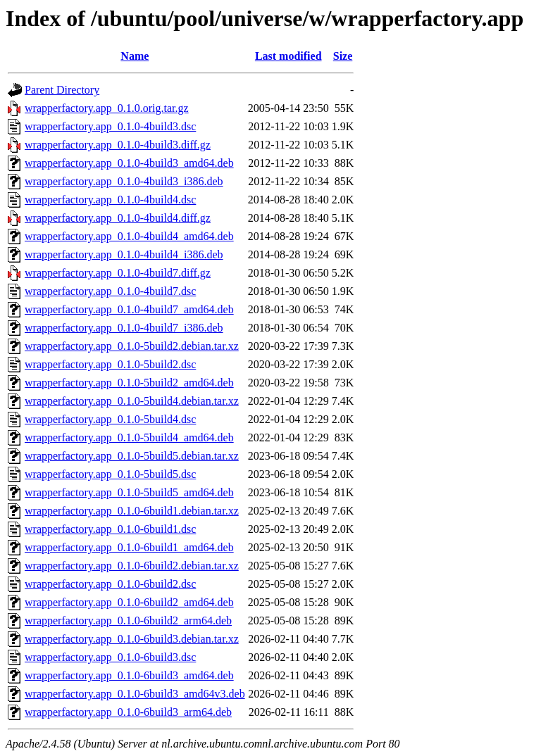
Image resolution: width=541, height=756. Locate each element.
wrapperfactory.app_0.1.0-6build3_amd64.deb (129, 675)
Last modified (288, 56)
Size (343, 56)
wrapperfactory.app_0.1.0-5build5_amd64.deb (129, 492)
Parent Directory (62, 90)
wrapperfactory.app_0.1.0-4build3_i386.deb (124, 181)
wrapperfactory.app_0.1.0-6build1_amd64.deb (129, 547)
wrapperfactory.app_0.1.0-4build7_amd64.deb (129, 309)
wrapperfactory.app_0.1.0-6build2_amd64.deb (129, 602)
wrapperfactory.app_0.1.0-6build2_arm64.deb (128, 620)
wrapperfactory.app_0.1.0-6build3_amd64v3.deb (135, 694)
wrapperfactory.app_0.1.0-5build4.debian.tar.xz (132, 401)
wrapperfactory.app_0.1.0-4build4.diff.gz (118, 218)
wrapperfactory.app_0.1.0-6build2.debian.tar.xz (132, 566)
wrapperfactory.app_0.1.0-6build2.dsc (110, 584)
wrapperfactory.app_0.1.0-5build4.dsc (110, 419)
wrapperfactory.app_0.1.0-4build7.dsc (110, 291)
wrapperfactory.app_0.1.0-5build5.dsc (110, 474)
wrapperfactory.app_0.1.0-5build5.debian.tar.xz (132, 456)
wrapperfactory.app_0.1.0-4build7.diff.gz (118, 273)
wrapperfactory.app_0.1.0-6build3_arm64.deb (128, 712)
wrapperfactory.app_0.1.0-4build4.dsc (110, 200)
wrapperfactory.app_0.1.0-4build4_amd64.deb (129, 236)
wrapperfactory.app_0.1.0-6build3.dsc (110, 657)
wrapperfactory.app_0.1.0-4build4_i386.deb (124, 254)
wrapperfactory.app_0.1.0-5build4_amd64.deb (129, 437)
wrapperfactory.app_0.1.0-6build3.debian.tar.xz (132, 639)
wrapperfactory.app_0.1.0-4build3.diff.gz (118, 145)
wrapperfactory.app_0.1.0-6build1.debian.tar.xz (132, 511)
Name (135, 56)
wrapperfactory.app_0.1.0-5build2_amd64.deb (129, 383)
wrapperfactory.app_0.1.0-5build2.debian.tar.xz (132, 346)
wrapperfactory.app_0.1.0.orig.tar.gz (107, 108)
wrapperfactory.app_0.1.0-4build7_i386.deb (124, 328)
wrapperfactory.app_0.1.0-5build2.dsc (110, 364)
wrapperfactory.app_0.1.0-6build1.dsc (110, 529)
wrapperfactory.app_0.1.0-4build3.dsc (110, 126)
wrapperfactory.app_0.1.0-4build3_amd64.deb (129, 163)
